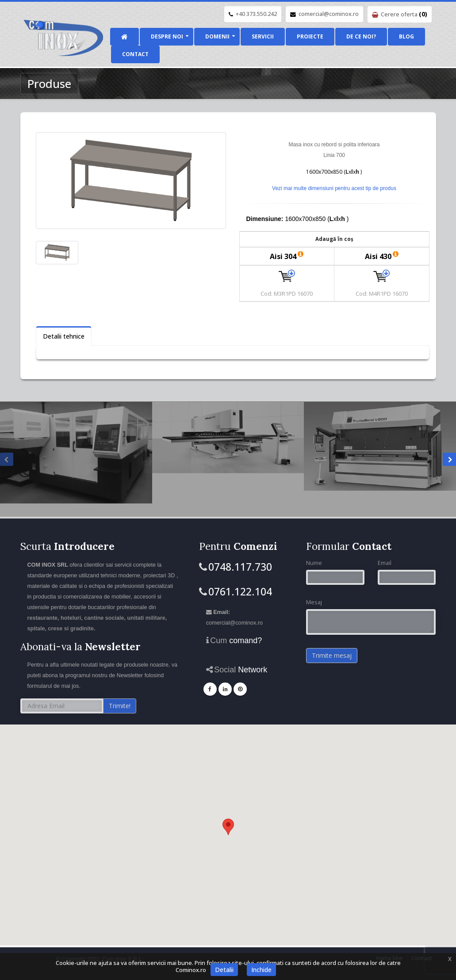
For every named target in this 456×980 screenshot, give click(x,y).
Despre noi (167, 36)
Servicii (263, 36)
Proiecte (310, 36)
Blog (406, 36)
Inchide (261, 970)
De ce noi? (361, 36)
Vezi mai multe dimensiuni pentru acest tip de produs (334, 188)
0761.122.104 (240, 591)
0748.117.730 (240, 567)
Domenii (217, 36)
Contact (135, 54)
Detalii (224, 970)
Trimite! (120, 706)
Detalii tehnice (64, 336)
